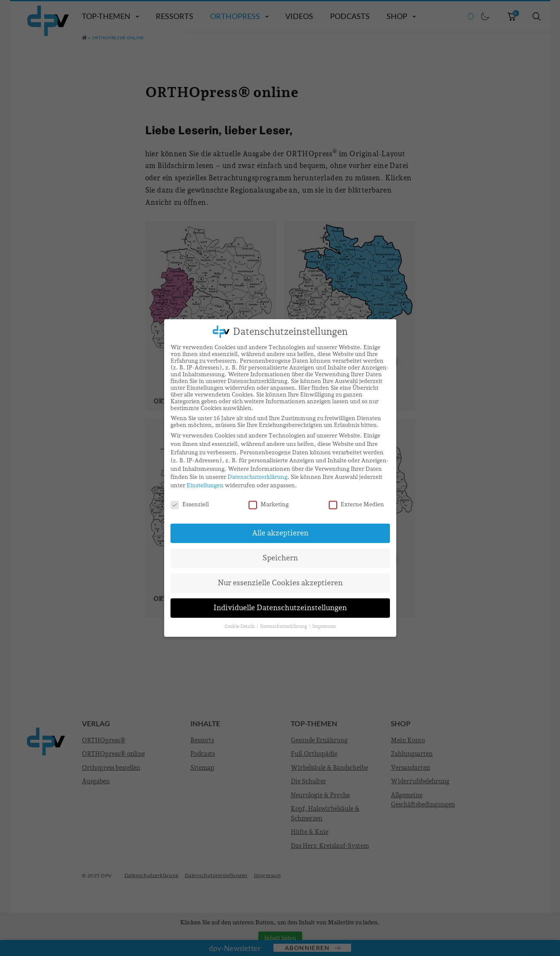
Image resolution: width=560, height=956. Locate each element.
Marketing (269, 504)
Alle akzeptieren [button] (280, 533)
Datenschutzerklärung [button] (284, 626)
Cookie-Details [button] (240, 626)
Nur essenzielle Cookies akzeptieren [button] (280, 583)
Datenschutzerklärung (257, 477)
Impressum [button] (324, 626)
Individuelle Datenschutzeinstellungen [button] (280, 608)
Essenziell (190, 504)
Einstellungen (205, 485)
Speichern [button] (280, 558)
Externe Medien (356, 504)
